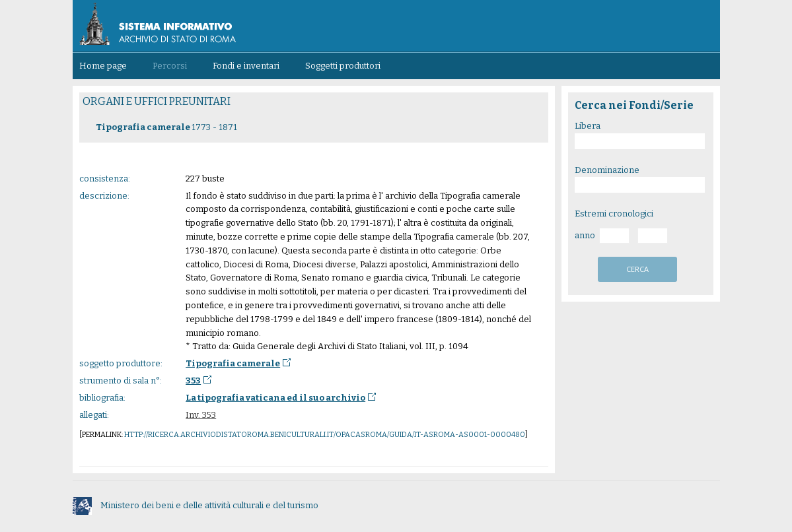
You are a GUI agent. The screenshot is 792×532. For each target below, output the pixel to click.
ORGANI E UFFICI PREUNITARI (157, 101)
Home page (103, 66)
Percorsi (170, 66)
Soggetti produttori (343, 66)
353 (193, 381)
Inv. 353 (201, 415)
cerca (637, 269)
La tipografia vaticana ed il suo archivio (275, 398)
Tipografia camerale (233, 363)
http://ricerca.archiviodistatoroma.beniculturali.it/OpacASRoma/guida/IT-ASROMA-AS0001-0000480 (325, 435)
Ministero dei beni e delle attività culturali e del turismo (196, 505)
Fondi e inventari (246, 66)
